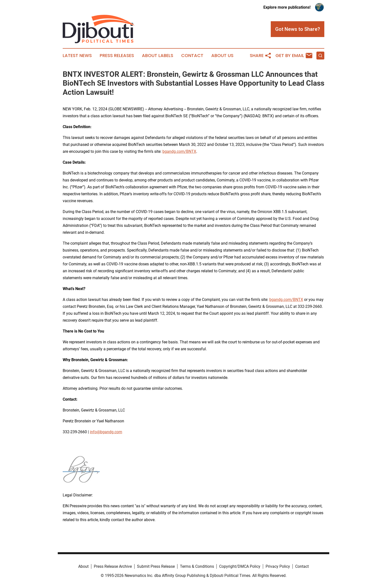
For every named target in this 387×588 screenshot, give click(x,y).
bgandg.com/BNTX (179, 151)
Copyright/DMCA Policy (240, 566)
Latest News (77, 56)
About (83, 566)
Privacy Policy (278, 566)
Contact (192, 56)
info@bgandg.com (106, 432)
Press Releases (117, 56)
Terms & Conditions (197, 566)
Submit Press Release (156, 566)
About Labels (158, 56)
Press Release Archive (113, 566)
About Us (222, 56)
